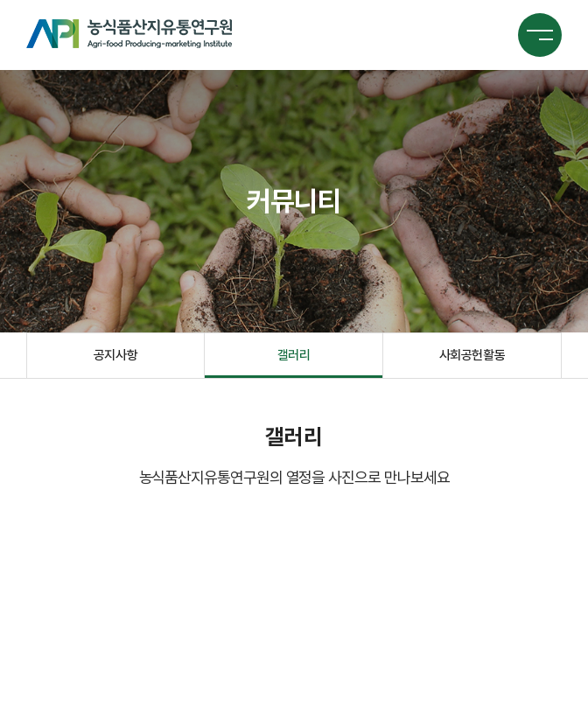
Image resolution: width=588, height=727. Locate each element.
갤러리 (294, 355)
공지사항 (115, 355)
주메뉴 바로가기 (0, 0)
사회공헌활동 (472, 355)
